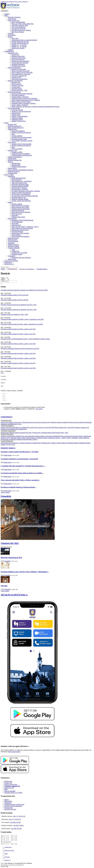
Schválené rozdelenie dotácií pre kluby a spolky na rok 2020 (18, 344)
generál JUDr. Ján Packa (19, 29)
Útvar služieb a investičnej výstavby (22, 141)
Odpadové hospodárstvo (15, 157)
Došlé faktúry (8, 801)
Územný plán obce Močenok (20, 63)
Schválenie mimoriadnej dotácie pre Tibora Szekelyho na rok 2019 (20, 349)
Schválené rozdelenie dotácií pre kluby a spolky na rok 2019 (18, 353)
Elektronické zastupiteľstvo (19, 79)
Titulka (3, 269)
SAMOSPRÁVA (9, 51)
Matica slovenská (17, 180)
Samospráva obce (13, 53)
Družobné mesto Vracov (18, 66)
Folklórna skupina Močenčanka (21, 209)
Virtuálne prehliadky (14, 248)
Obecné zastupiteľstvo (14, 68)
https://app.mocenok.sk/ (14, 752)
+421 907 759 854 (18, 825)
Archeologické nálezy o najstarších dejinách (24, 40)
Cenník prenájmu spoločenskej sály (22, 155)
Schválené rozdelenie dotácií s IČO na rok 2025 (14, 300)
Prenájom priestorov (14, 172)
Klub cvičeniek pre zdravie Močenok (22, 228)
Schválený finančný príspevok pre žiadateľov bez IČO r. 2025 (19, 305)
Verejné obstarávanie (14, 108)
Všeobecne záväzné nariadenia (20, 61)
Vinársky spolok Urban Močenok (21, 201)
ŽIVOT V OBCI (9, 175)
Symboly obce (12, 19)
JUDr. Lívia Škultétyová (19, 27)
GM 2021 (4, 586)
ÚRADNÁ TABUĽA (8, 448)
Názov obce (15, 38)
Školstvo (10, 162)
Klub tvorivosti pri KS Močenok (21, 212)
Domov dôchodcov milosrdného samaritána (21, 170)
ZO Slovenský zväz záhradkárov (21, 194)
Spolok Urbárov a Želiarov (19, 188)
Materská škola (16, 165)
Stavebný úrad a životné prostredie (21, 137)
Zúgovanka (15, 215)
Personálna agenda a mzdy (19, 139)
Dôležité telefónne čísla (15, 160)
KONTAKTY (8, 262)
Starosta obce (15, 55)
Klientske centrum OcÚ (15, 126)
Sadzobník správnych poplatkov (21, 154)
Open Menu (5, 11)
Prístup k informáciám (14, 92)
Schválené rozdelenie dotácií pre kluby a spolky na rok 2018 (18, 358)
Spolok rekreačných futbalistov (21, 236)
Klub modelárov (16, 235)
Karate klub (15, 223)
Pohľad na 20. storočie (18, 48)
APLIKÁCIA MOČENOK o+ (14, 595)
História (10, 37)
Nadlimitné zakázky (17, 120)
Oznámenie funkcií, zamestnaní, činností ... (24, 103)
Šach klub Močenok (17, 232)
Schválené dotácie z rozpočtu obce (14, 804)
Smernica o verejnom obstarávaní (21, 111)
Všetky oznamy (5, 492)
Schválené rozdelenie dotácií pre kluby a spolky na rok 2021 (18, 334)
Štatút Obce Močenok (14, 17)
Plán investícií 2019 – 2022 (19, 90)
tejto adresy (39, 409)
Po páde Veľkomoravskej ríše (20, 43)
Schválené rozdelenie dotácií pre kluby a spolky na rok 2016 (18, 368)
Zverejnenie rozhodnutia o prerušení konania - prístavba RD (19, 459)
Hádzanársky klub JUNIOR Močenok (22, 220)
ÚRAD (6, 123)
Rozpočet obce (16, 82)
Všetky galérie (5, 591)
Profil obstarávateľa (17, 110)
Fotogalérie (11, 243)
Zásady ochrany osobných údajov (21, 102)
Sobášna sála (15, 251)
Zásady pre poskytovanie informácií (22, 94)
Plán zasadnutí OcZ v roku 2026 (21, 74)
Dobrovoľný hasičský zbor (19, 183)
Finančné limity (16, 113)
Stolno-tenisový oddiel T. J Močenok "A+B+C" (25, 227)
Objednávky (8, 803)
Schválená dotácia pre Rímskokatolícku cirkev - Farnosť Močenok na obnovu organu (25, 339)
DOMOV (7, 14)
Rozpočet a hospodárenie (15, 81)
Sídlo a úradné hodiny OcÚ (16, 128)
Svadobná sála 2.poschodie (19, 253)
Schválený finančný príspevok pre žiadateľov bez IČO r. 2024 (19, 310)
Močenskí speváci (17, 214)
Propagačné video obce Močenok (21, 258)
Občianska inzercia (13, 245)
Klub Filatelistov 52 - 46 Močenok (21, 181)
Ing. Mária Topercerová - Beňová (21, 30)
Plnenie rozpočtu (16, 84)
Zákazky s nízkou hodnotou (19, 116)
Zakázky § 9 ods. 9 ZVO (19, 121)
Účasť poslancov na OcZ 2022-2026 (22, 72)
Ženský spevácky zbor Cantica (20, 207)
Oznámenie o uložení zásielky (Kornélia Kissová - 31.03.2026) (20, 452)
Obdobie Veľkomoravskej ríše (20, 42)
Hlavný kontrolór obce (18, 59)
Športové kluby (12, 219)
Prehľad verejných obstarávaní (13, 806)
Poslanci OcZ (8, 783)
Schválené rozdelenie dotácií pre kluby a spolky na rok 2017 (18, 363)
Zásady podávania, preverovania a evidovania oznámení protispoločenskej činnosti (35, 107)
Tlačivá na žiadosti (17, 149)
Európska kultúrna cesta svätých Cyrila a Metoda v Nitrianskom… (25, 572)
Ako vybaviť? (12, 142)
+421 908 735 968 (15, 822)
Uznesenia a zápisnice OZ (19, 76)
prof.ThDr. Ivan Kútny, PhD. (20, 25)
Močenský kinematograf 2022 (11, 558)
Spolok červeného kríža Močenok (21, 193)
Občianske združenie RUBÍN (20, 186)
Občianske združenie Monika (20, 199)
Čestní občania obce (14, 21)
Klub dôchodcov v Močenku (20, 189)
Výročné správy (16, 87)
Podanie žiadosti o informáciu (20, 97)
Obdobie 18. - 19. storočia (19, 46)
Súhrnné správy (16, 115)
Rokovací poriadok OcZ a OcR (20, 71)
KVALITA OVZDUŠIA (11, 261)
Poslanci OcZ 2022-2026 (19, 69)
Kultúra (10, 202)
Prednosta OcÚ (12, 124)
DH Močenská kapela (18, 210)
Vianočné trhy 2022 (10, 543)
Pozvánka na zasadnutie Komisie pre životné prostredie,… (19, 487)
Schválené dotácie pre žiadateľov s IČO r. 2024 (14, 314)
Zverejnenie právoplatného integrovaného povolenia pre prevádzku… (22, 473)
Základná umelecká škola (19, 167)
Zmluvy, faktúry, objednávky (20, 105)
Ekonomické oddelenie (18, 131)
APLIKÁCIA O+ (9, 264)
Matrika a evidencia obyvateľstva (21, 133)
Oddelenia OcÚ (12, 129)
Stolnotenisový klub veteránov (20, 233)
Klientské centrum (17, 254)
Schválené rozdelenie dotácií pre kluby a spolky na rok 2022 (18, 329)
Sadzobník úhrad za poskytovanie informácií (24, 98)
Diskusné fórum (13, 240)
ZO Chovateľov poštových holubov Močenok (25, 196)
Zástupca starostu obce (18, 56)
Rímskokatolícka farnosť (19, 178)
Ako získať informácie (18, 95)
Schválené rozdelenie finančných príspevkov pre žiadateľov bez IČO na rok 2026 (24, 290)
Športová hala (12, 259)
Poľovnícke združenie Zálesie (20, 185)
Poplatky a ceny (13, 150)
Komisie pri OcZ (16, 77)
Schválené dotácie (17, 89)
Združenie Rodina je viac (19, 197)
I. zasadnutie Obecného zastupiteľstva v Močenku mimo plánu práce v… (23, 466)
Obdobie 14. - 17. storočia (19, 45)
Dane (13, 134)
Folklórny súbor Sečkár (18, 217)
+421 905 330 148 (16, 829)
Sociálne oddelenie (17, 136)
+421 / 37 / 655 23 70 (19, 816)
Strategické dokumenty (18, 64)
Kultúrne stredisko (17, 204)
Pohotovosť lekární (13, 246)
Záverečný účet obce (17, 85)
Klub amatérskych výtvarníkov (20, 206)
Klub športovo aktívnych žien (20, 230)
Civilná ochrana (13, 173)
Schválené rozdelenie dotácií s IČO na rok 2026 (14, 295)
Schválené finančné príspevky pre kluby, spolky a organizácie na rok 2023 (22, 319)
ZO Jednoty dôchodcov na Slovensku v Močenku (26, 191)
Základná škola (16, 163)
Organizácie (11, 176)
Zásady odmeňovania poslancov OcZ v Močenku (26, 100)
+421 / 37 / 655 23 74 (15, 819)
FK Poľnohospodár (17, 222)
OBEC (6, 16)
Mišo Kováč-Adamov (18, 32)
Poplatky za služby (17, 152)
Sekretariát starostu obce (19, 58)
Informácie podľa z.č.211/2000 (13, 793)
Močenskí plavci (16, 225)
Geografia (11, 34)
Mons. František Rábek (18, 22)
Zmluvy (7, 800)
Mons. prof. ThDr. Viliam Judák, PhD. (23, 24)
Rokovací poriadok (10, 791)
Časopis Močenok (13, 241)
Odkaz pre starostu (13, 238)
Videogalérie (12, 256)
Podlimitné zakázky (17, 118)
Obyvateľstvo (12, 35)
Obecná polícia (12, 168)
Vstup (13, 249)
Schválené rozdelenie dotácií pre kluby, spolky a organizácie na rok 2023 (22, 324)
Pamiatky (11, 50)
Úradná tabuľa (12, 159)
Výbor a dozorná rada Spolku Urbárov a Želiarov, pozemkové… (20, 480)
